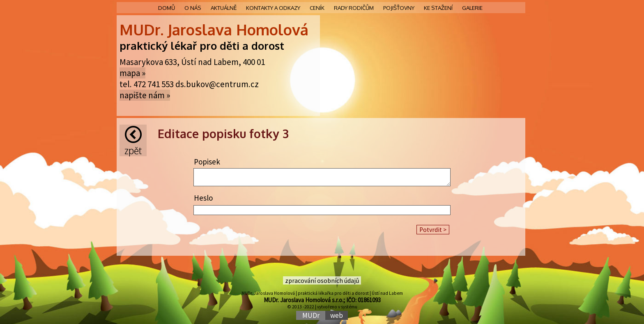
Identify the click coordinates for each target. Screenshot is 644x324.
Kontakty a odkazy (273, 8)
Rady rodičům (354, 8)
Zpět (133, 141)
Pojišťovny (399, 8)
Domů (167, 8)
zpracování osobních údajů (322, 280)
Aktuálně (224, 8)
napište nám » (145, 95)
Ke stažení (438, 8)
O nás (193, 8)
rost (274, 46)
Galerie (472, 8)
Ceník (317, 8)
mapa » (132, 73)
